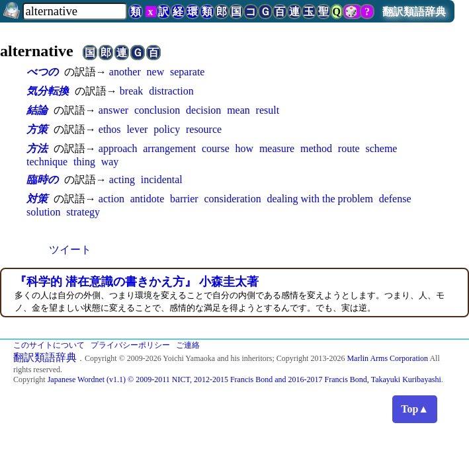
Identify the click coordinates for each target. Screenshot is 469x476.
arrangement (169, 148)
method (316, 148)
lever (137, 129)
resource (204, 129)
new (156, 72)
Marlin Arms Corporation (387, 358)
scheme (381, 148)
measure (277, 148)
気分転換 (48, 91)
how (245, 148)
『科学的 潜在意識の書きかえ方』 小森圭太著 (137, 282)
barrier (184, 199)
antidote (148, 199)
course (216, 148)
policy (167, 129)
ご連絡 (188, 345)
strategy (83, 212)
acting (122, 179)
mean (238, 110)
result (268, 110)
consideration (232, 199)
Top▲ (415, 409)
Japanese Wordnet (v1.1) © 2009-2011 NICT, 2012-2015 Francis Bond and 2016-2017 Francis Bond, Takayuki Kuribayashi (244, 379)
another (125, 72)
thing (84, 162)
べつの (42, 72)
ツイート (70, 250)
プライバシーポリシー (130, 345)
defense (395, 199)
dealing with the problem (320, 199)
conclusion (157, 110)
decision (203, 110)
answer (113, 110)
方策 (37, 129)
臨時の (42, 179)
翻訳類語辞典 (414, 12)
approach (118, 148)
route (349, 148)
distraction (171, 91)
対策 (37, 199)
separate (187, 72)
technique (47, 162)
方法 (37, 148)
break (132, 91)
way (110, 162)
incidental (162, 179)
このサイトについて (49, 345)
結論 (37, 110)
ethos (110, 129)
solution (44, 212)
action (111, 199)
